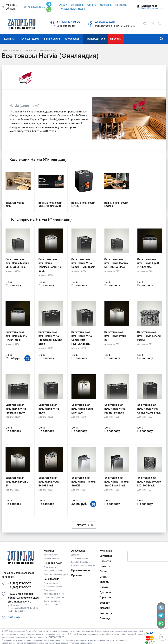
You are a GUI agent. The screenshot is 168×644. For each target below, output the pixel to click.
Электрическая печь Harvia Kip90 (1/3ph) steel (148, 263)
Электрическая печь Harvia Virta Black (49, 409)
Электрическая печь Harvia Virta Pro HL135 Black (114, 409)
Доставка (106, 5)
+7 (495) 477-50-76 (20, 583)
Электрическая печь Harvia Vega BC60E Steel (49, 482)
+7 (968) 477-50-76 (20, 587)
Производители (95, 39)
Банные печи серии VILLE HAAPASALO (50, 204)
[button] (70, 22)
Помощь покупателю (72, 9)
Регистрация (154, 8)
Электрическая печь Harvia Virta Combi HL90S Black (149, 409)
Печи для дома (29, 39)
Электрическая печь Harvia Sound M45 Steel (83, 409)
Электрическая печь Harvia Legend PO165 (149, 336)
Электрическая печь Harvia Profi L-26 (116, 336)
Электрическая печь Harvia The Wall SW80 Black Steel (117, 482)
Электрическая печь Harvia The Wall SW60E (84, 482)
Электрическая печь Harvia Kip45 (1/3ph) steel (16, 336)
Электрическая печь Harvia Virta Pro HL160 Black (16, 409)
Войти (144, 8)
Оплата (92, 5)
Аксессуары (73, 39)
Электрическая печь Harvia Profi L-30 (17, 482)
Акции (63, 5)
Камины (9, 39)
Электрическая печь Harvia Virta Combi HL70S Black (83, 263)
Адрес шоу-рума (105, 22)
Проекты (116, 39)
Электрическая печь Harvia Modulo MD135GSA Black (17, 263)
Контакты (121, 5)
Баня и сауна (52, 39)
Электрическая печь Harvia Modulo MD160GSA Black (116, 263)
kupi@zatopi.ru (36, 7)
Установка (77, 5)
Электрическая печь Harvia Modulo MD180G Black (149, 482)
